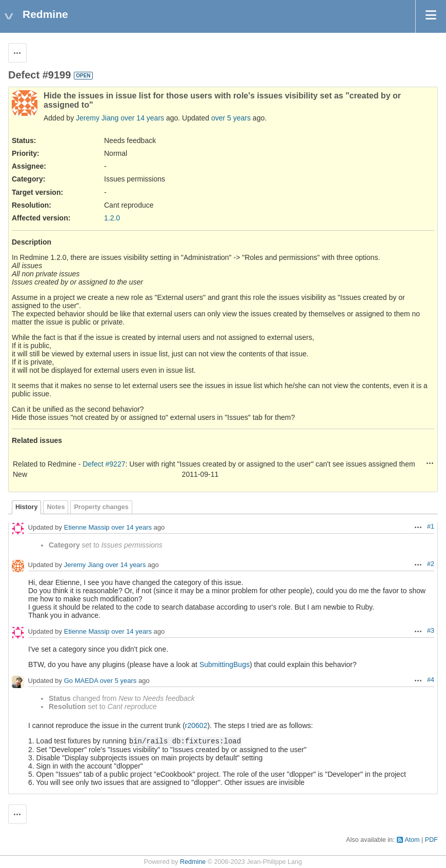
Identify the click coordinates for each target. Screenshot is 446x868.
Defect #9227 (104, 464)
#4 (431, 680)
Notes (56, 507)
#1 (431, 527)
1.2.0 (112, 218)
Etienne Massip (87, 528)
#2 (431, 564)
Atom (412, 840)
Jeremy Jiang (97, 118)
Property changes (101, 507)
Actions (430, 463)
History (26, 507)
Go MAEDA (81, 681)
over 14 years (142, 118)
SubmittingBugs (225, 664)
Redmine (193, 862)
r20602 (196, 725)
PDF (431, 840)
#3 (431, 631)
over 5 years (231, 118)
